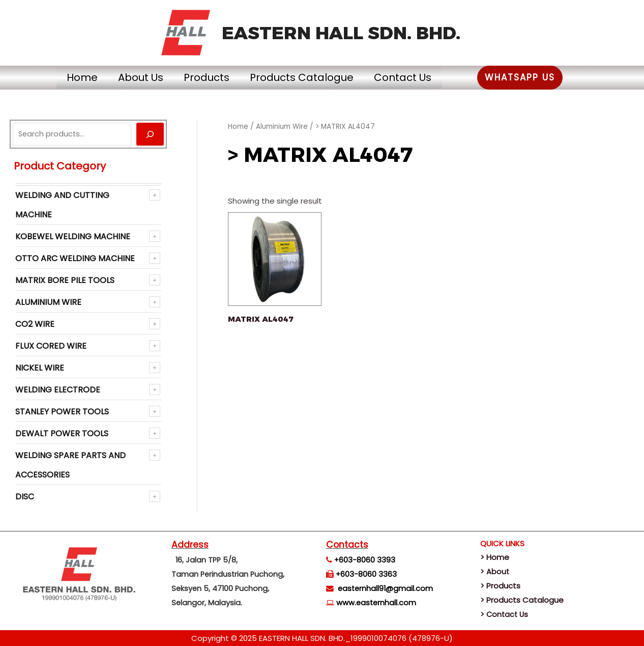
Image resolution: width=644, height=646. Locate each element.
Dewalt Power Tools (62, 433)
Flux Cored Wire (51, 346)
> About (495, 571)
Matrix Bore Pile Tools (65, 280)
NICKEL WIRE (40, 368)
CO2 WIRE (35, 324)
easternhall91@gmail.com (385, 588)
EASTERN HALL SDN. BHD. (341, 33)
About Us (125, 77)
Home (57, 77)
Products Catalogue (307, 77)
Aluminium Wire (48, 302)
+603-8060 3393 (365, 560)
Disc (25, 497)
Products (201, 77)
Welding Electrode (58, 390)
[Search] (150, 134)
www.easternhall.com (376, 603)
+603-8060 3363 (366, 574)
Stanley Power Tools (62, 412)
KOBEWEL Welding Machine (73, 236)
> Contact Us (505, 614)
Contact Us (418, 77)
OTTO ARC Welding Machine (75, 258)
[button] (545, 78)
